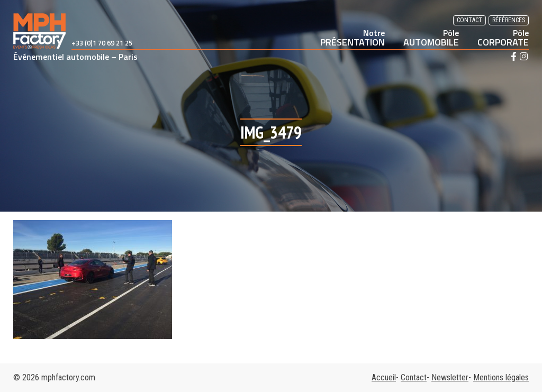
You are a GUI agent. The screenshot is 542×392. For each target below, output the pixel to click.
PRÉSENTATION (353, 38)
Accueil (384, 377)
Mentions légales (501, 377)
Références (509, 20)
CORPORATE (503, 38)
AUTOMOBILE (431, 38)
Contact (469, 20)
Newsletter (450, 377)
